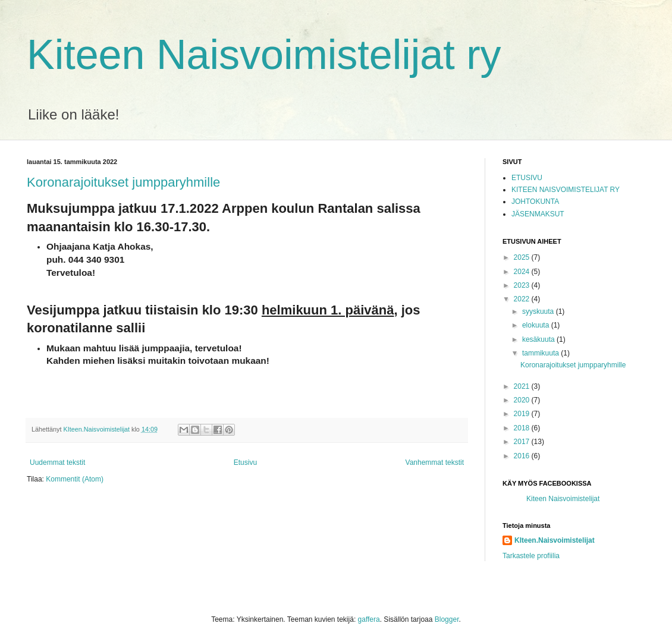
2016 (523, 456)
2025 (523, 257)
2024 (523, 272)
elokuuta (537, 325)
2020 (523, 400)
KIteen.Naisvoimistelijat (555, 540)
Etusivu (245, 462)
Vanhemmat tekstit (435, 462)
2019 (523, 414)
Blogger (447, 619)
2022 (523, 299)
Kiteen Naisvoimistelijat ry (264, 55)
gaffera (369, 619)
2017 (523, 442)
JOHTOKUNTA (535, 202)
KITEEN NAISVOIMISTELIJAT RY (566, 190)
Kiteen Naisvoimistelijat (563, 499)
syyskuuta (539, 311)
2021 (523, 386)
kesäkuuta (539, 339)
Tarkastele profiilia (531, 556)
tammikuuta (541, 353)
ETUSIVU (527, 178)
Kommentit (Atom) (75, 479)
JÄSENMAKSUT (538, 214)
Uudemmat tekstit (57, 462)
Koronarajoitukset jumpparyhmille (123, 182)
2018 (523, 428)
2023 (523, 285)
